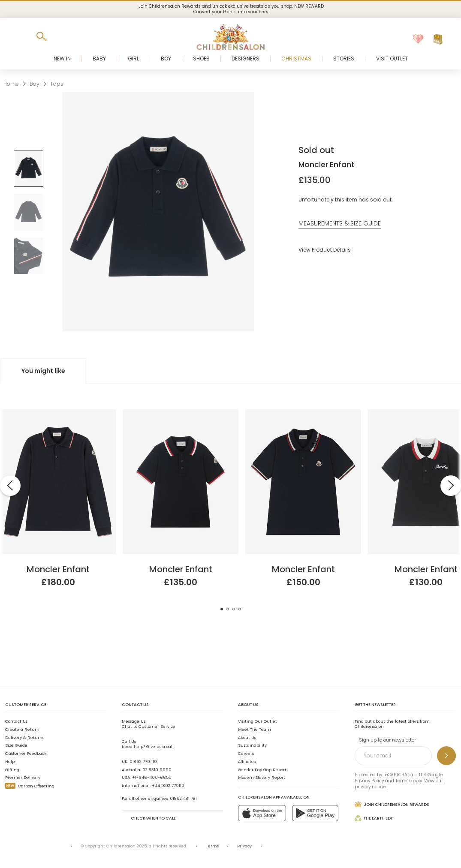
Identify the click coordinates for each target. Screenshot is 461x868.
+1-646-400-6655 (152, 777)
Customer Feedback (26, 753)
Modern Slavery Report (262, 777)
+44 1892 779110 (168, 785)
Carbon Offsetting (30, 786)
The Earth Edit (374, 818)
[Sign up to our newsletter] (446, 756)
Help (10, 761)
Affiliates (247, 761)
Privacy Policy (369, 781)
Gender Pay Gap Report (262, 770)
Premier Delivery (23, 777)
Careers (246, 753)
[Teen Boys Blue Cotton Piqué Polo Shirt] (303, 413)
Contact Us (16, 721)
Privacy (244, 846)
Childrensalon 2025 (127, 846)
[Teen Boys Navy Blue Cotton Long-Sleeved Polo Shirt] (58, 413)
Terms (402, 781)
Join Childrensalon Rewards (392, 804)
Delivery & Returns (25, 737)
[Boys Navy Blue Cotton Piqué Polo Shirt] (181, 413)
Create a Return (22, 729)
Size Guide (16, 745)
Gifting (12, 770)
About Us (247, 737)
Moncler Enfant (326, 165)
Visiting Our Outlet (258, 721)
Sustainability (252, 745)
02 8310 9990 (157, 770)
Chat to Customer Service (149, 724)
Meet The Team (255, 729)
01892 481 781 (183, 798)
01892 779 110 (143, 761)
